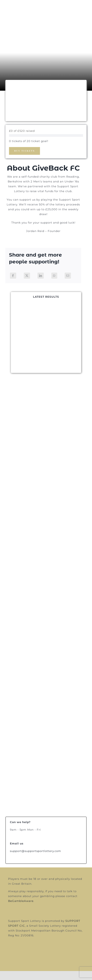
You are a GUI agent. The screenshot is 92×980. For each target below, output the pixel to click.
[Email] (68, 276)
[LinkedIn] (41, 276)
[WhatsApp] (54, 276)
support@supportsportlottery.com (35, 851)
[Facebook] (13, 276)
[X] (27, 276)
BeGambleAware (21, 901)
